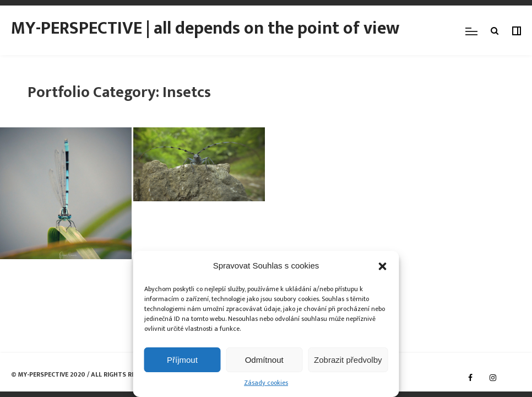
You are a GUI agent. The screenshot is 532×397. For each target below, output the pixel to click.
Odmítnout (264, 360)
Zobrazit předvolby (348, 360)
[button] (383, 266)
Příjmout (182, 360)
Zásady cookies (266, 383)
